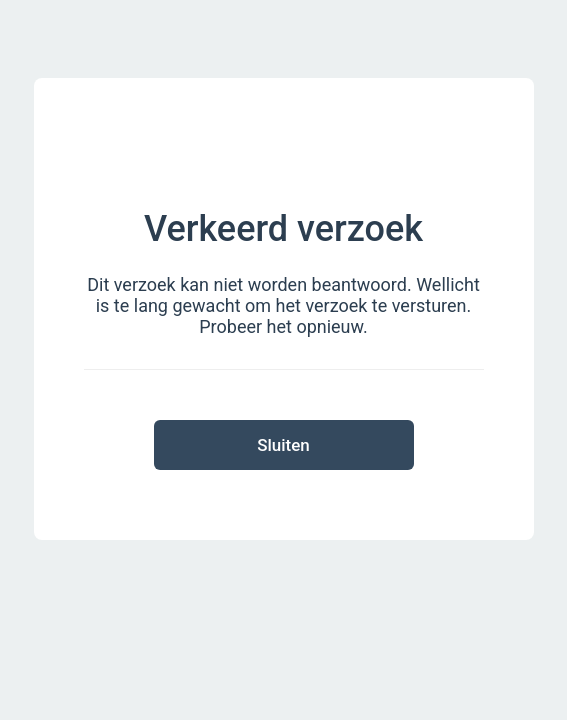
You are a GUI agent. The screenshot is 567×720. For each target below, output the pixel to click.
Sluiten (283, 445)
